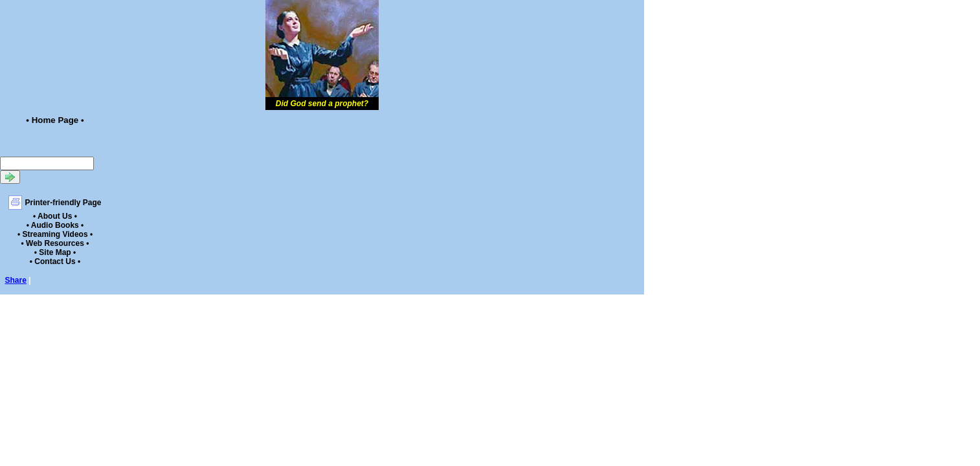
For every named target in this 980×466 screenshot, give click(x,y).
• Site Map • (55, 252)
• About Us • (55, 216)
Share (16, 280)
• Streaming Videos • (55, 234)
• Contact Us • (55, 261)
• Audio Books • (55, 225)
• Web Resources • (55, 243)
